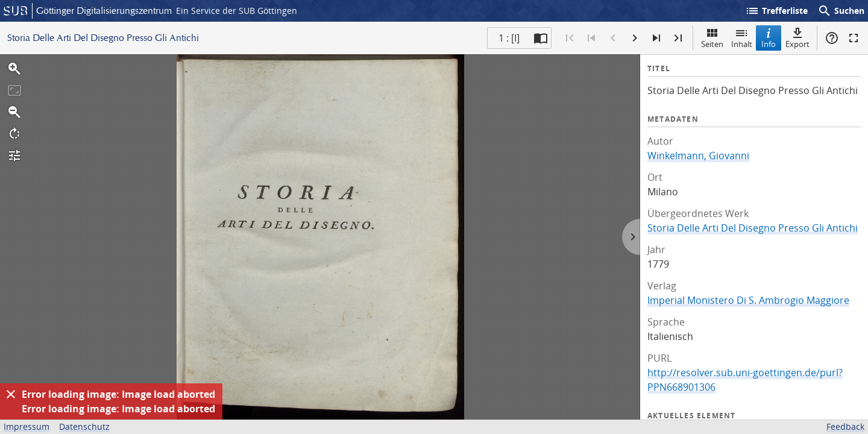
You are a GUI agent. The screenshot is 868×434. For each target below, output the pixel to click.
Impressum (27, 426)
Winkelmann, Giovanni (698, 156)
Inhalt (742, 38)
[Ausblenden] (11, 394)
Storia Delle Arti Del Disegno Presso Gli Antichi (753, 228)
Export (797, 38)
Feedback (845, 426)
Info (769, 38)
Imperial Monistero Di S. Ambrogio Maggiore (748, 300)
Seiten (712, 38)
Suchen (841, 11)
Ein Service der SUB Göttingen (237, 11)
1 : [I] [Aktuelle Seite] (509, 38)
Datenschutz (84, 426)
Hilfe (832, 38)
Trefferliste (776, 11)
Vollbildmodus (854, 38)
